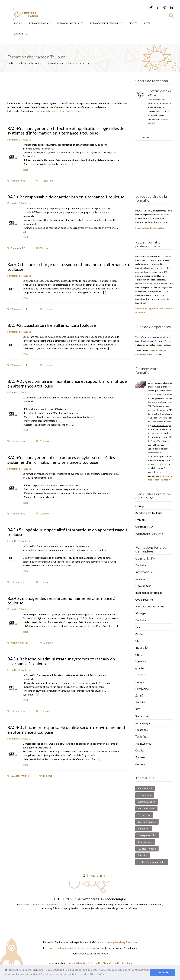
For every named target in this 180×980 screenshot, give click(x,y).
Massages (142, 730)
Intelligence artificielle (149, 593)
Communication (147, 802)
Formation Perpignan (122, 963)
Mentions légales (109, 942)
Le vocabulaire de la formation (150, 228)
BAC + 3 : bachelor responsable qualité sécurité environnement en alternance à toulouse (66, 730)
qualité (139, 668)
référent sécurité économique (43, 904)
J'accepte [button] (163, 972)
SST (138, 709)
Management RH (18, 309)
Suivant (97, 875)
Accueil (18, 23)
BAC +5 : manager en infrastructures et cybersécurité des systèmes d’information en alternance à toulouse (61, 460)
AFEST (140, 634)
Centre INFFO (144, 527)
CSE (138, 641)
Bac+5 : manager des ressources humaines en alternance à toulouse (61, 600)
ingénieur (141, 661)
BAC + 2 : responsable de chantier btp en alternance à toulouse (66, 197)
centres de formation (59, 948)
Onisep (140, 506)
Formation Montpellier (79, 963)
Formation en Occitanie (149, 533)
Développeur (143, 586)
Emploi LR (141, 520)
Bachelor (141, 565)
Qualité (140, 750)
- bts (61, 111)
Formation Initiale (40, 23)
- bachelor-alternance (46, 111)
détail (25, 170)
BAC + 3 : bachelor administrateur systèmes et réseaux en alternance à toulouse (61, 661)
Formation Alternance (70, 23)
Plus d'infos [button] (97, 974)
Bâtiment (141, 757)
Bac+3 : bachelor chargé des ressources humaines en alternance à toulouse (68, 267)
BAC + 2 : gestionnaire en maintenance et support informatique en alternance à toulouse (67, 383)
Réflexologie (143, 723)
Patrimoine (142, 689)
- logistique (76, 111)
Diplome (42, 248)
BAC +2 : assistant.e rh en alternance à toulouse (52, 325)
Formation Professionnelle (106, 23)
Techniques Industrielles (152, 862)
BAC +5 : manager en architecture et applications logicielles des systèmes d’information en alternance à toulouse (67, 131)
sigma (139, 654)
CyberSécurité (144, 599)
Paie (138, 627)
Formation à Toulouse (19, 140)
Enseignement (22, 34)
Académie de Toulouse (149, 513)
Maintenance (143, 743)
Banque (140, 682)
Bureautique (145, 795)
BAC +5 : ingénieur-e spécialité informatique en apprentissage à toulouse (67, 532)
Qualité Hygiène (18, 776)
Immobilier (144, 828)
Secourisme (142, 716)
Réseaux (140, 579)
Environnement (146, 808)
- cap (67, 111)
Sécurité (140, 702)
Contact (151, 123)
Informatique (16, 181)
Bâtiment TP (16, 248)
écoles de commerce (86, 948)
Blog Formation (128, 942)
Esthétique (144, 815)
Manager (141, 613)
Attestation (44, 181)
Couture (140, 764)
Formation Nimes (101, 963)
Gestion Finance (147, 822)
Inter (147, 23)
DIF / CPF (133, 23)
